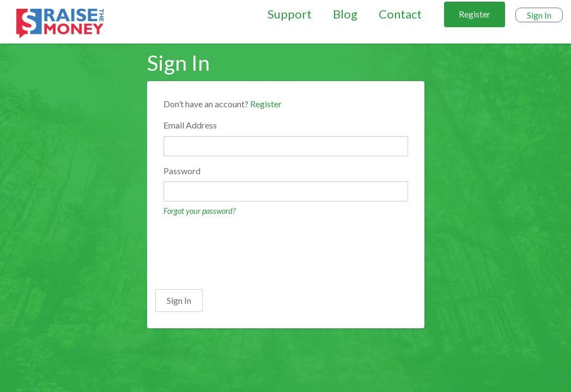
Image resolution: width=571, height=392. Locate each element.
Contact (400, 14)
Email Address (190, 125)
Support (290, 14)
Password (182, 171)
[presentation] (238, 252)
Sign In (539, 15)
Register (475, 14)
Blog (345, 14)
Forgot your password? (199, 211)
